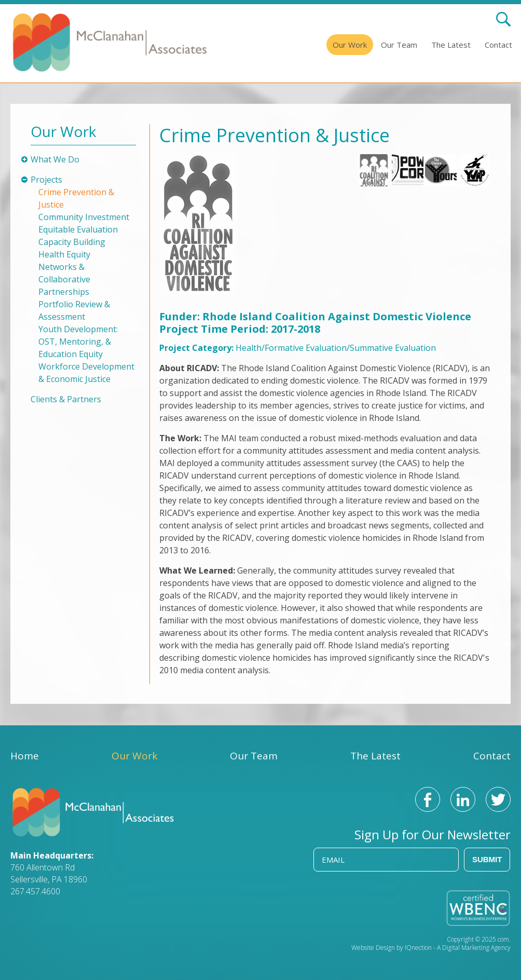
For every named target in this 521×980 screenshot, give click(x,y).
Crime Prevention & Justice (76, 198)
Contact (498, 45)
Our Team (399, 45)
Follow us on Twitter (498, 799)
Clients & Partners (66, 399)
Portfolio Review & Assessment (74, 310)
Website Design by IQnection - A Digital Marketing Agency (431, 948)
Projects (46, 180)
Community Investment (84, 217)
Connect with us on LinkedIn (463, 799)
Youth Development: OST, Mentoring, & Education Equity (78, 342)
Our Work (350, 45)
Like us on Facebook (428, 799)
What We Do (55, 159)
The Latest (451, 45)
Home (25, 756)
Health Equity (64, 254)
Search (503, 19)
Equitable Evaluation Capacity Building (78, 236)
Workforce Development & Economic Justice (86, 373)
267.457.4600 (35, 891)
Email (333, 860)
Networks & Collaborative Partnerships (64, 279)
